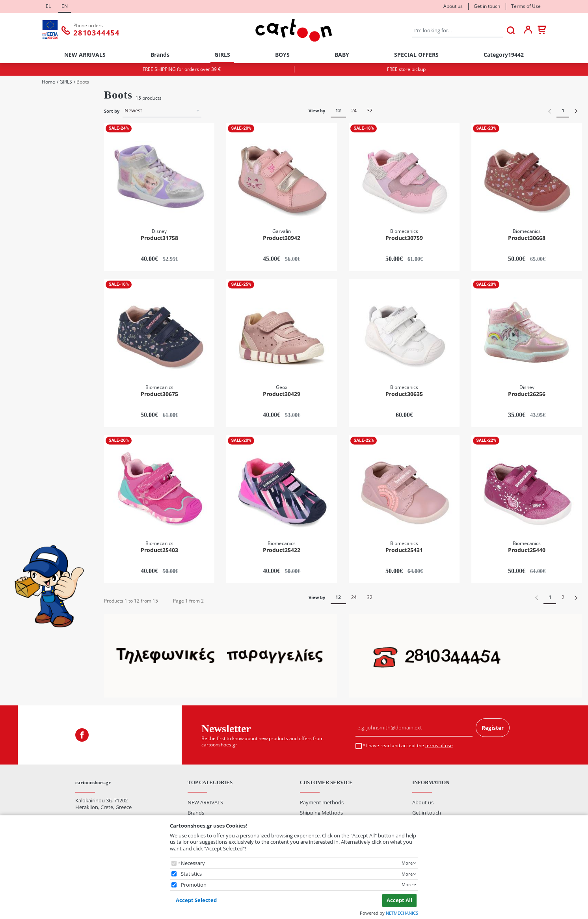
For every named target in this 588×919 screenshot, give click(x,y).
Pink (21, 448)
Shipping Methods (321, 813)
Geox (22, 365)
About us (453, 6)
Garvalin (26, 354)
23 (19, 194)
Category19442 (504, 55)
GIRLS (222, 55)
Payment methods (322, 802)
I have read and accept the (409, 746)
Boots (23, 271)
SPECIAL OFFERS (416, 55)
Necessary (193, 863)
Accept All (399, 900)
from (17, 537)
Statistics (191, 874)
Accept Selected (196, 900)
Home (48, 82)
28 (19, 247)
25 (19, 215)
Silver (22, 459)
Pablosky (27, 375)
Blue (21, 417)
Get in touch (487, 6)
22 (19, 184)
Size (10, 140)
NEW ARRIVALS (85, 55)
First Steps (28, 291)
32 (370, 111)
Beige (22, 406)
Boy (21, 111)
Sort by (112, 111)
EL (48, 6)
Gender (14, 99)
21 (19, 173)
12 (338, 111)
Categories (18, 258)
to (42, 537)
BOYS (282, 55)
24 (19, 205)
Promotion (194, 885)
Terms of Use (526, 6)
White (23, 470)
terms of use (439, 745)
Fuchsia (25, 438)
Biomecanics (31, 333)
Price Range (21, 488)
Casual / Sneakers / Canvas (47, 281)
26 (19, 226)
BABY (342, 55)
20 (19, 163)
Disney (24, 343)
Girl (20, 121)
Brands (160, 55)
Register (493, 728)
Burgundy (28, 427)
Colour (13, 394)
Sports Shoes (32, 302)
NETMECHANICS (402, 913)
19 (19, 152)
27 (19, 236)
